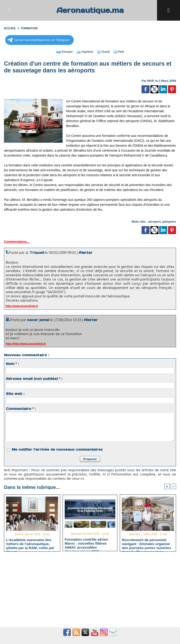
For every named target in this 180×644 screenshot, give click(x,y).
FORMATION (29, 28)
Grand (104, 52)
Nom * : (12, 364)
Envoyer (63, 52)
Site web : (15, 394)
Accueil (10, 28)
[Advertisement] (90, 592)
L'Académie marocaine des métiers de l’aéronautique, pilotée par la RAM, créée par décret (30, 544)
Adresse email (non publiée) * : (34, 379)
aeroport (155, 222)
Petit (120, 52)
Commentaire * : (21, 409)
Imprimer (85, 52)
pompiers (169, 222)
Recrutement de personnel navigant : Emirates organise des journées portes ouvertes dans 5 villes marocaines (146, 544)
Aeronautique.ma (90, 10)
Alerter (86, 253)
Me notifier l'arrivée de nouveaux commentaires (57, 449)
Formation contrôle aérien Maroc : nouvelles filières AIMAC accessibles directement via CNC (86, 543)
